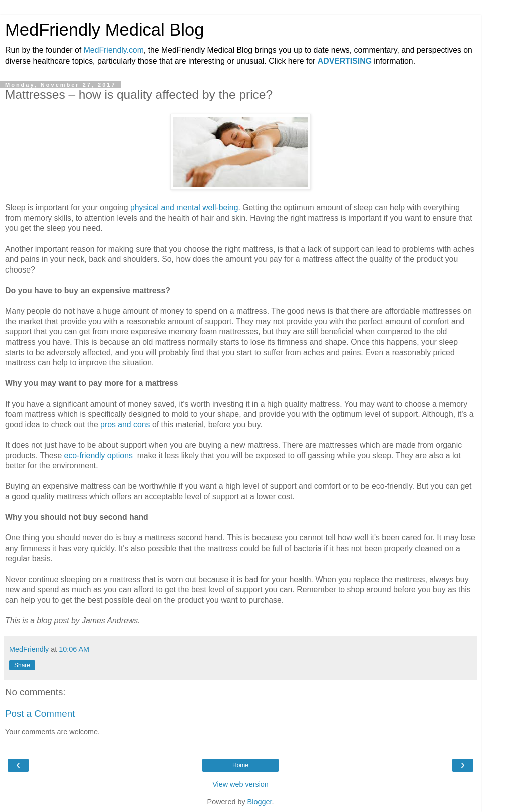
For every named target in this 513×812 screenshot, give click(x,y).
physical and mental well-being (184, 208)
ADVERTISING (345, 61)
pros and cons (125, 425)
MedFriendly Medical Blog (104, 30)
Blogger (260, 802)
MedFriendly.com (114, 50)
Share (22, 665)
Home (240, 765)
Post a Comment (40, 714)
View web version (240, 784)
